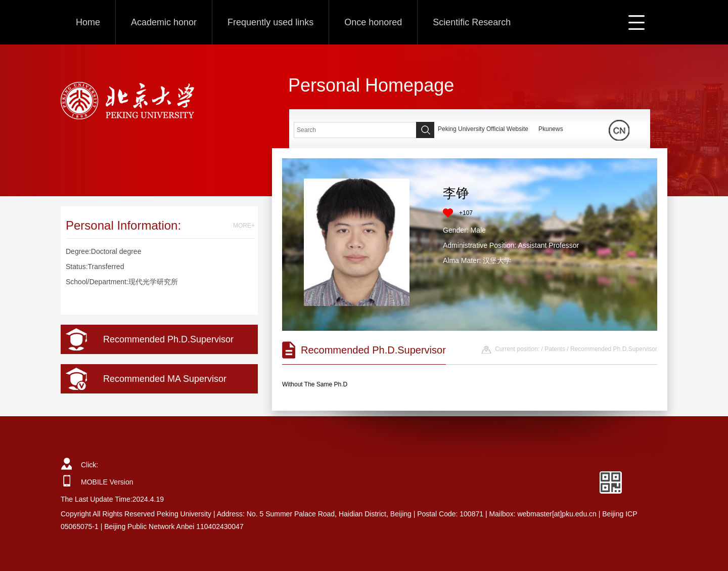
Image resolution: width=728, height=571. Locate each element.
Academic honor (164, 22)
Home (88, 22)
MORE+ (244, 226)
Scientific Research (472, 22)
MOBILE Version (107, 482)
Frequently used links (270, 22)
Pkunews (551, 129)
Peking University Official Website (483, 129)
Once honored (373, 22)
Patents (555, 349)
